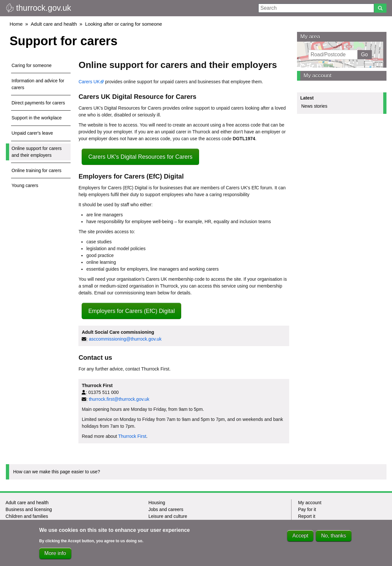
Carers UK (89, 82)
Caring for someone (32, 65)
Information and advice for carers (38, 84)
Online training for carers (37, 170)
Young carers (25, 185)
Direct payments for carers (38, 103)
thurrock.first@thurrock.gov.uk (119, 399)
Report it (307, 516)
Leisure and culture (168, 516)
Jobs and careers (166, 509)
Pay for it (307, 509)
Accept (300, 537)
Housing (157, 503)
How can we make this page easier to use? (57, 472)
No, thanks (333, 537)
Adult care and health (54, 24)
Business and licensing (29, 509)
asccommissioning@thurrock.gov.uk (125, 339)
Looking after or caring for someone (123, 24)
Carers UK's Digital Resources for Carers (140, 157)
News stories (314, 106)
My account (318, 76)
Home (16, 24)
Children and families (27, 516)
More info (55, 555)
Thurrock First (132, 436)
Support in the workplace (37, 118)
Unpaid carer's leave (32, 133)
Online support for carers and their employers (37, 152)
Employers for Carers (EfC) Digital (131, 311)
